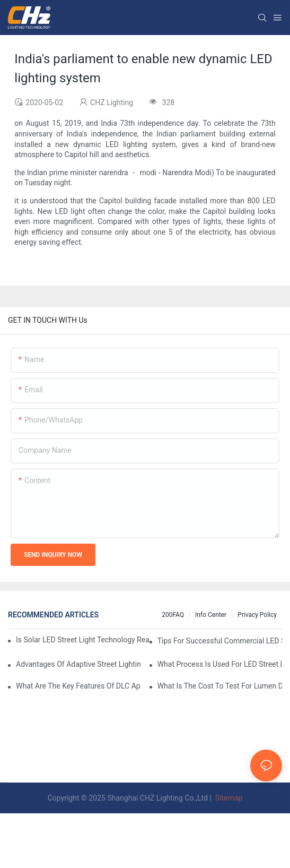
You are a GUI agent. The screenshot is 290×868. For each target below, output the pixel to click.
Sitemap (228, 798)
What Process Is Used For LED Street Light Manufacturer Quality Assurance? (220, 664)
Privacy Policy (257, 615)
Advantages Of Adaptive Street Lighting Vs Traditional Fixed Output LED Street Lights (78, 664)
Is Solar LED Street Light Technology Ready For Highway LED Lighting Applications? (82, 640)
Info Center (211, 615)
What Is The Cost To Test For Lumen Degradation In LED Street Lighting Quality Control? (220, 686)
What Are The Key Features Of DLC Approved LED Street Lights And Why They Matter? (78, 686)
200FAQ (173, 615)
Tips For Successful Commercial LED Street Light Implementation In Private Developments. (220, 641)
